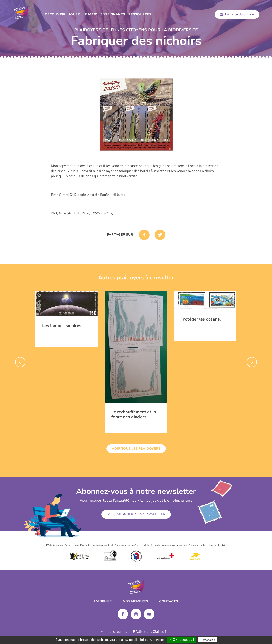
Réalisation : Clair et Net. (152, 632)
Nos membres (135, 601)
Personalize (208, 640)
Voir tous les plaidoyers (136, 449)
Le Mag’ (90, 14)
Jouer (74, 14)
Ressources (140, 14)
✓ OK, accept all (182, 640)
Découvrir (55, 14)
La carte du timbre (237, 14)
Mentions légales (114, 632)
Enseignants (113, 14)
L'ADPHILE (103, 601)
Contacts (169, 601)
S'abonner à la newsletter (136, 514)
